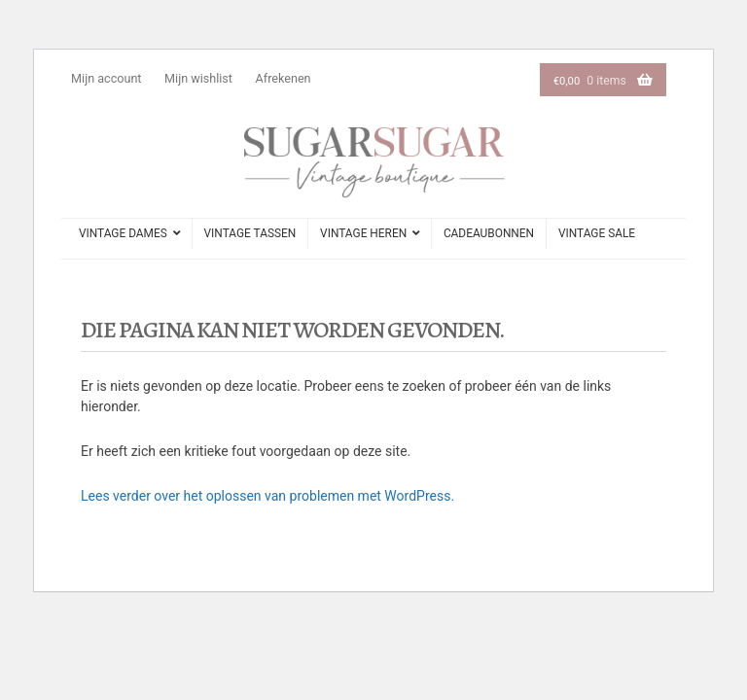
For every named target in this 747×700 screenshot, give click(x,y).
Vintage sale (597, 233)
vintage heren (363, 233)
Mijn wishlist (198, 78)
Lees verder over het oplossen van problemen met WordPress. (267, 496)
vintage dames (123, 233)
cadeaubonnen (489, 233)
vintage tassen (250, 233)
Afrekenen (284, 78)
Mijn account (106, 78)
